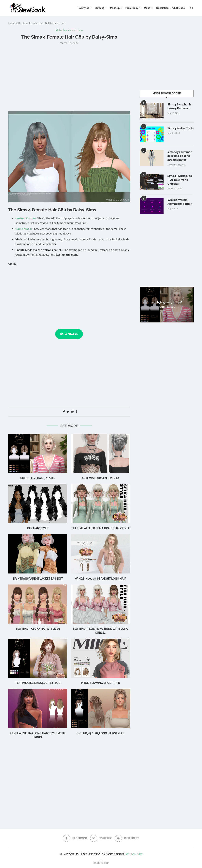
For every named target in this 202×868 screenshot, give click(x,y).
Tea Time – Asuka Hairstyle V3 (38, 629)
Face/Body (132, 8)
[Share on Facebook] (64, 412)
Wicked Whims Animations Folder (180, 202)
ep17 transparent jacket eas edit (38, 579)
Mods (147, 8)
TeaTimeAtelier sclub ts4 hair (38, 683)
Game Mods (23, 229)
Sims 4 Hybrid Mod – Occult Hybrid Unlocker (180, 180)
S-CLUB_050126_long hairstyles (101, 733)
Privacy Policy (134, 854)
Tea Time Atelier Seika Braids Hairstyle (101, 528)
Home (12, 23)
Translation (162, 8)
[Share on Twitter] (68, 412)
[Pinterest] (127, 838)
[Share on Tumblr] (76, 412)
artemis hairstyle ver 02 (101, 478)
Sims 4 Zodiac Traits (181, 128)
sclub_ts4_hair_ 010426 (38, 478)
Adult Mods (178, 8)
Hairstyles (83, 8)
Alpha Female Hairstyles (69, 30)
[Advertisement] (69, 77)
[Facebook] (75, 838)
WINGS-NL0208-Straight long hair (100, 579)
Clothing (100, 8)
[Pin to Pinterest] (72, 412)
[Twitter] (101, 838)
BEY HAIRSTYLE (38, 528)
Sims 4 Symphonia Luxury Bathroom (180, 106)
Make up (115, 8)
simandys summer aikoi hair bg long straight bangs (180, 156)
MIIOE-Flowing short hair (101, 683)
